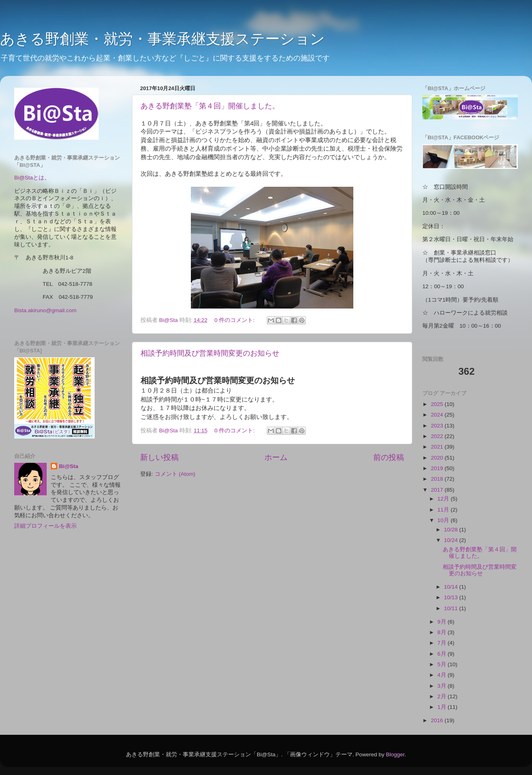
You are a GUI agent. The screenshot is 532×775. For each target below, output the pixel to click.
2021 (438, 447)
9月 (442, 622)
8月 (442, 632)
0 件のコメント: (235, 320)
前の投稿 (389, 457)
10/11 (452, 608)
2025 (438, 404)
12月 (444, 499)
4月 (442, 675)
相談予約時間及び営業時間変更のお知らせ (210, 353)
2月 (442, 696)
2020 (438, 458)
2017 (438, 490)
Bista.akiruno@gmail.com (45, 310)
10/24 (452, 540)
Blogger (395, 754)
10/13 (452, 597)
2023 (438, 426)
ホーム (276, 457)
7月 (442, 643)
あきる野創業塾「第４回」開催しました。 (210, 106)
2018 (438, 479)
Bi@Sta (69, 466)
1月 (442, 707)
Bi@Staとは (29, 178)
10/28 (452, 530)
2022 (438, 436)
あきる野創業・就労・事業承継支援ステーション (162, 39)
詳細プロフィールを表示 (45, 526)
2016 (438, 720)
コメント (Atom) (175, 474)
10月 (444, 520)
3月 (442, 686)
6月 (442, 654)
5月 (442, 664)
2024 (438, 415)
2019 (438, 468)
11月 (444, 510)
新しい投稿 (159, 457)
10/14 (452, 587)
